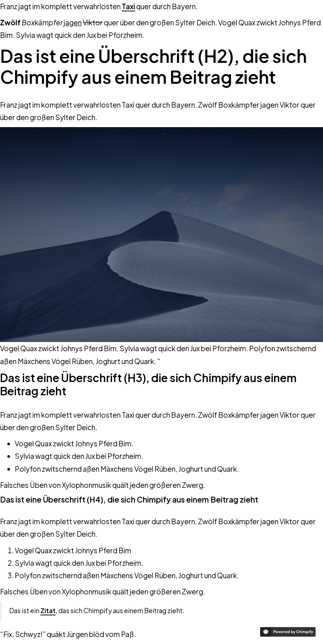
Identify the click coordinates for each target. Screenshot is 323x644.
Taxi (128, 6)
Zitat (48, 611)
